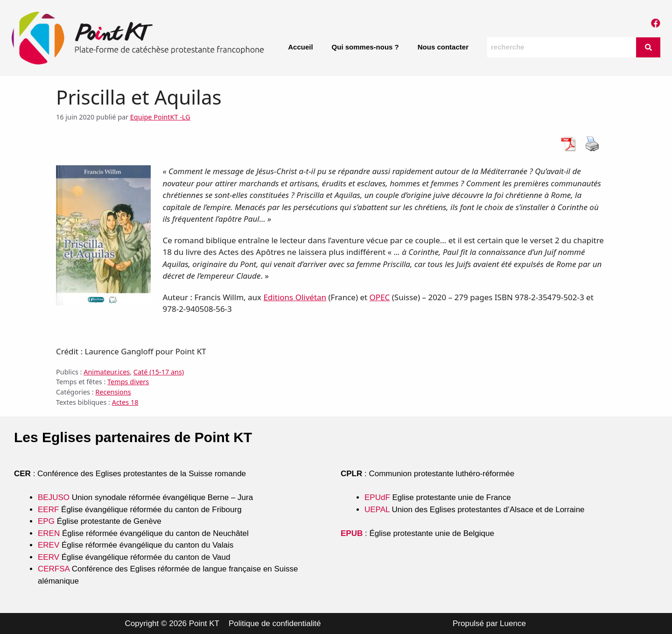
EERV (49, 557)
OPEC (380, 297)
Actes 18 (125, 402)
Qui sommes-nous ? (365, 47)
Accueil (300, 47)
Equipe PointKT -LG (160, 117)
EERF (48, 510)
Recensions (113, 392)
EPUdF (377, 497)
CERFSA (54, 569)
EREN (49, 533)
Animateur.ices (107, 372)
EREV (49, 545)
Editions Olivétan (295, 297)
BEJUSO (55, 497)
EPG (46, 521)
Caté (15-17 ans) (159, 372)
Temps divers (128, 382)
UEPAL (377, 510)
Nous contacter (443, 47)
